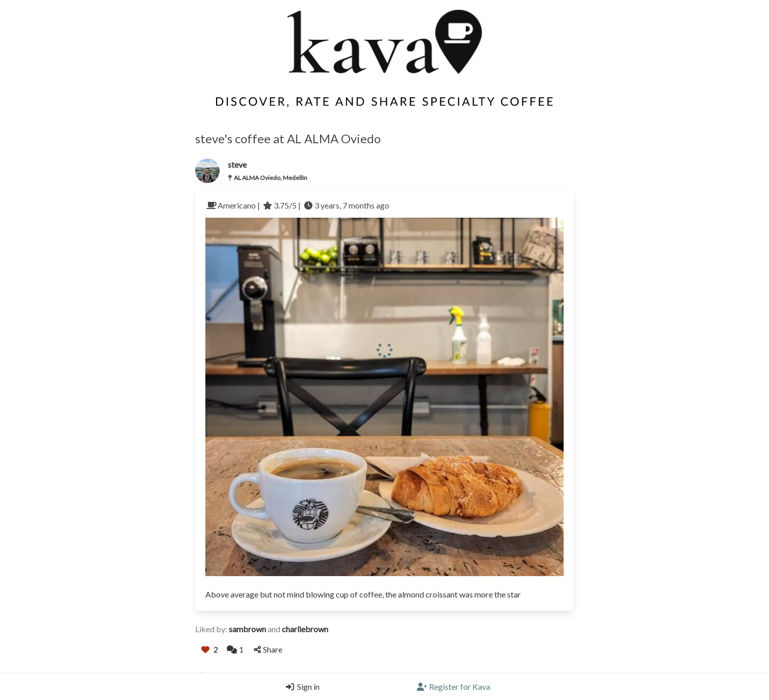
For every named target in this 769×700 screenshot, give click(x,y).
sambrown (248, 629)
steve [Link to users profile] (237, 164)
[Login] (300, 687)
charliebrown (305, 629)
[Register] (454, 687)
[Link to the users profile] (207, 171)
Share (268, 649)
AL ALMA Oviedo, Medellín (271, 178)
